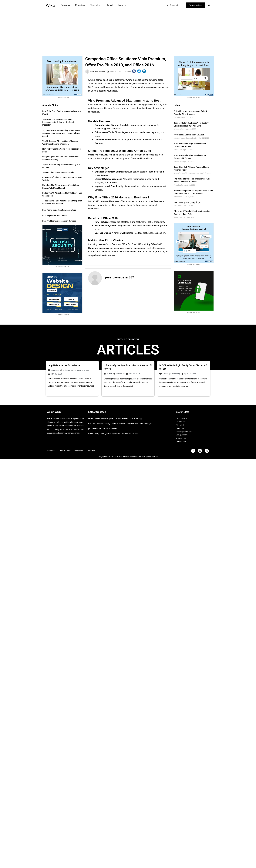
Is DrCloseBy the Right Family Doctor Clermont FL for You (115, 434)
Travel (106, 5)
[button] (196, 5)
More (117, 5)
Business (65, 5)
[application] (120, 5)
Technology (93, 5)
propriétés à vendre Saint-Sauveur (189, 135)
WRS (51, 5)
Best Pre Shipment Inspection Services (59, 221)
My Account (174, 5)
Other (110, 374)
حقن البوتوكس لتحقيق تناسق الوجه (187, 202)
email (107, 186)
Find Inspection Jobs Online (54, 215)
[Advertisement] (128, 31)
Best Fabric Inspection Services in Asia (59, 210)
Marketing (78, 5)
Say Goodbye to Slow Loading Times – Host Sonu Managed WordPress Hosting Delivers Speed (61, 133)
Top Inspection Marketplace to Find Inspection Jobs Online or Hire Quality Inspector (59, 122)
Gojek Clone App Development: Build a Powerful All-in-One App (117, 419)
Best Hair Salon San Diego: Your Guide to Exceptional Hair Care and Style (122, 424)
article (106, 84)
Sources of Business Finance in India (58, 172)
